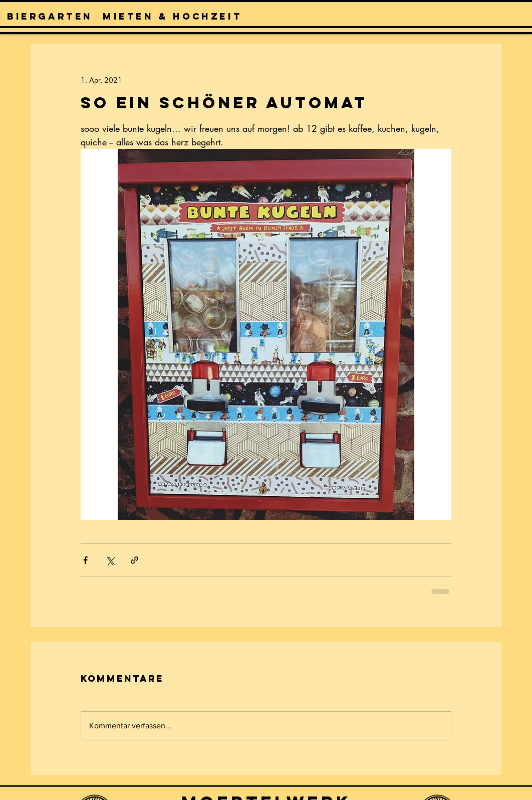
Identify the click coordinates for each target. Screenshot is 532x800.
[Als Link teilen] (135, 560)
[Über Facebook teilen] (85, 560)
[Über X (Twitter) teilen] (110, 560)
